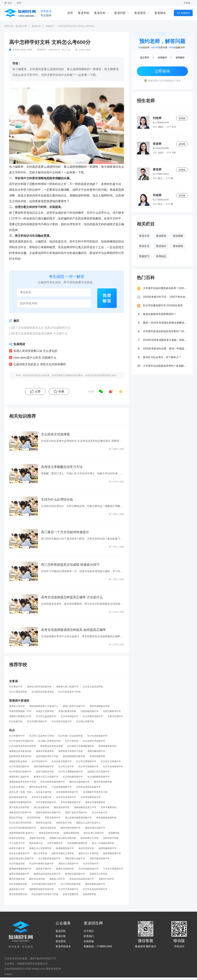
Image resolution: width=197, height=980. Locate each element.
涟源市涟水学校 (37, 838)
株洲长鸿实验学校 (65, 869)
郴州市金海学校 (37, 879)
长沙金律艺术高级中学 (94, 741)
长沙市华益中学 (100, 812)
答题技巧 (50, 26)
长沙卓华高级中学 (69, 716)
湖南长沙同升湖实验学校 (39, 687)
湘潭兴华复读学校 (45, 751)
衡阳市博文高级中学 (95, 828)
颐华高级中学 (36, 843)
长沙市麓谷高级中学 (93, 716)
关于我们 (89, 931)
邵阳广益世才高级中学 (74, 706)
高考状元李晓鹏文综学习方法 (62, 467)
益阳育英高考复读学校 (20, 756)
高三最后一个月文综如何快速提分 (65, 532)
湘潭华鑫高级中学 (96, 751)
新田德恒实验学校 (18, 797)
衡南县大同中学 (57, 879)
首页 (19, 3)
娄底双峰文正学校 (90, 838)
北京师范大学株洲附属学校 (81, 746)
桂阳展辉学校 (90, 894)
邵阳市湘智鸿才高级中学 (48, 812)
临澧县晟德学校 (71, 833)
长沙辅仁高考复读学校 (49, 741)
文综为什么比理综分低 (57, 499)
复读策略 (178, 236)
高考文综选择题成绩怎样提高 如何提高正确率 (73, 630)
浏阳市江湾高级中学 (68, 864)
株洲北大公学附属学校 (40, 848)
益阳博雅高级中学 (112, 853)
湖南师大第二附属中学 (67, 687)
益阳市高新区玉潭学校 (63, 853)
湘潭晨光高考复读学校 (20, 751)
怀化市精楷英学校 (18, 884)
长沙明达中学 (16, 687)
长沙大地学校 (72, 741)
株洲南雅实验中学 (65, 848)
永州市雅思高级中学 (46, 802)
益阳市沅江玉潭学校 (88, 853)
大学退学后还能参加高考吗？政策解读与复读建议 (165, 366)
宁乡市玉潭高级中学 (113, 869)
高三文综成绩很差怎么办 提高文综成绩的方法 (41, 328)
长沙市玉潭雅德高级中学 (71, 772)
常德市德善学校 (97, 756)
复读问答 (120, 13)
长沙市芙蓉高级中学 (97, 736)
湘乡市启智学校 (86, 848)
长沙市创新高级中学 (88, 869)
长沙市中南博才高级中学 (42, 864)
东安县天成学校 (44, 792)
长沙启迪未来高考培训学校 (23, 746)
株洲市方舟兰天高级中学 (46, 777)
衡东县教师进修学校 (106, 818)
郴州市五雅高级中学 (80, 782)
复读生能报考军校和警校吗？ (159, 314)
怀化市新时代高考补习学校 (45, 894)
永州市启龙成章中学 (66, 797)
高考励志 (161, 256)
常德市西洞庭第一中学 (20, 711)
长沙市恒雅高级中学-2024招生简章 (163, 305)
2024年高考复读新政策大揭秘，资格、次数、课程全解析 (165, 340)
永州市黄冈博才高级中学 (44, 884)
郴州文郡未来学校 (38, 787)
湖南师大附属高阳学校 (20, 802)
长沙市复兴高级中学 (62, 761)
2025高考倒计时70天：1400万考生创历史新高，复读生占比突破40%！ (165, 297)
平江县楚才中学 (17, 843)
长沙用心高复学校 (85, 721)
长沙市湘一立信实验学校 (71, 736)
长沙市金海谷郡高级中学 (95, 889)
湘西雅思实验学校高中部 (42, 889)
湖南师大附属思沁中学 (20, 716)
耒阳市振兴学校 (64, 823)
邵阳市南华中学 (53, 818)
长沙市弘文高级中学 (111, 761)
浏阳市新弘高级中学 (75, 858)
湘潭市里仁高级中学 (19, 777)
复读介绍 (144, 236)
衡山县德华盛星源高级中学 (78, 818)
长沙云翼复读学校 (18, 692)
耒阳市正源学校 (44, 823)
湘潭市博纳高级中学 (19, 874)
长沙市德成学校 (17, 864)
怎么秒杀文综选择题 (55, 434)
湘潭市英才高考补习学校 (71, 751)
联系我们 (89, 936)
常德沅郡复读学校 (67, 711)
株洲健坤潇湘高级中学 (20, 869)
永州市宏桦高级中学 (91, 797)
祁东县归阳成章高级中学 (82, 879)
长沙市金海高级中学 (113, 766)
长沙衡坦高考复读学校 (43, 692)
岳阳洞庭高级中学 (90, 711)
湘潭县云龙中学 (17, 706)
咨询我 (182, 118)
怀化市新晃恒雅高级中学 (53, 782)
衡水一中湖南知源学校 (103, 843)
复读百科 (100, 13)
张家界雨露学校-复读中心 (22, 833)
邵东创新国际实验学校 (74, 756)
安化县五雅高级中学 (19, 853)
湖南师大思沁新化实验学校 (63, 838)
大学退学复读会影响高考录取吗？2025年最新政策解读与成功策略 (165, 331)
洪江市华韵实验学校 (71, 884)
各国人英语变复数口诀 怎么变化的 (35, 351)
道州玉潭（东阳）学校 (20, 792)
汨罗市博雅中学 (55, 843)
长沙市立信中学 (66, 766)
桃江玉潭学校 (40, 853)
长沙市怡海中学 (39, 761)
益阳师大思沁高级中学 (98, 772)
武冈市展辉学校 (109, 807)
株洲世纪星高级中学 (75, 874)
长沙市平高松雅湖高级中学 (23, 828)
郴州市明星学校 (17, 879)
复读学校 (83, 13)
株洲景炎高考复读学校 (52, 746)
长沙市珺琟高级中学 (19, 766)
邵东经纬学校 (34, 818)
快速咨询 (185, 13)
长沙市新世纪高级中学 (20, 772)
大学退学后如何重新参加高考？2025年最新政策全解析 (165, 288)
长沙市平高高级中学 (68, 889)
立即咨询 (162, 71)
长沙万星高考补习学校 (69, 692)
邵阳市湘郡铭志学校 (100, 706)
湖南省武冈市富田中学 (20, 812)
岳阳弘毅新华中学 (112, 711)
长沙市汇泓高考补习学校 (42, 736)
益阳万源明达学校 (45, 772)
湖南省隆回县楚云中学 (85, 807)
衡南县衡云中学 (17, 889)
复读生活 (144, 246)
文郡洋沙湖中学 (115, 716)
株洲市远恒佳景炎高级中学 (47, 874)
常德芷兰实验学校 (45, 711)
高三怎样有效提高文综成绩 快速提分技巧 (70, 565)
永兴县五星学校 (17, 787)
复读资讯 (140, 13)
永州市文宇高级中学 (42, 797)
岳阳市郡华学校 (111, 838)
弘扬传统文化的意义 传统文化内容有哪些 (40, 364)
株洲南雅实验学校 (107, 746)
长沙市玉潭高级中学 (86, 761)
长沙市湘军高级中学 (37, 721)
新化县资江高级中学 (94, 833)
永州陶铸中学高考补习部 (95, 792)
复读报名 (160, 13)
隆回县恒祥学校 (62, 807)
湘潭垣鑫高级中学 (107, 848)
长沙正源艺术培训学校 (20, 823)
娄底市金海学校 (17, 838)
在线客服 (89, 941)
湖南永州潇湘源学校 (95, 802)
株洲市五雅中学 (17, 848)
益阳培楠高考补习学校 (47, 756)
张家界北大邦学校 (98, 874)
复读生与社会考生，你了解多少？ (162, 357)
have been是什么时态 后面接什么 (35, 358)
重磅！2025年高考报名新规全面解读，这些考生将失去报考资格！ (165, 323)
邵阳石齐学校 (16, 818)
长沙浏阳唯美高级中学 (98, 777)
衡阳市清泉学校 (48, 828)
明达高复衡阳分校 (18, 894)
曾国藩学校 (114, 833)
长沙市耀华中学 (17, 736)
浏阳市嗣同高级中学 (44, 766)
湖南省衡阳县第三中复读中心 (44, 706)
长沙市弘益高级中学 (46, 716)
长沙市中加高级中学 (88, 766)
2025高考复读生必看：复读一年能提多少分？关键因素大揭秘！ (165, 349)
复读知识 (161, 246)
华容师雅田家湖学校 (77, 843)
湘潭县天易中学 (44, 869)
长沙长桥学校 (16, 721)
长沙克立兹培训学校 (93, 687)
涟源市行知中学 (106, 879)
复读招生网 (21, 26)
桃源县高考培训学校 (49, 833)
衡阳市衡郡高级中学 (95, 884)
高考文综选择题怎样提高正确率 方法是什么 (40, 333)
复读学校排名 (63, 946)
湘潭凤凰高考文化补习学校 (23, 782)
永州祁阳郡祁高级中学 (67, 792)
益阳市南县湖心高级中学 (21, 858)
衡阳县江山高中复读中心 (88, 823)
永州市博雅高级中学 (71, 802)
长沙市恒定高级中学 (62, 721)
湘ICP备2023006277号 (43, 959)
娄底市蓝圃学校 (71, 894)
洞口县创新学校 (42, 807)
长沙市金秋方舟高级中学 (21, 741)
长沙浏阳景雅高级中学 (49, 858)
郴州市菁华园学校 (103, 782)
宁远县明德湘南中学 (62, 787)
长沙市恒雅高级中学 (73, 777)
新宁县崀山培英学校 (19, 807)
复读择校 (178, 246)
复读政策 (161, 236)
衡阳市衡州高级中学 (71, 828)
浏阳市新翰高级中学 (100, 858)
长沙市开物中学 (91, 864)
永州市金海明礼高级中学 (88, 787)
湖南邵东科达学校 (18, 761)
